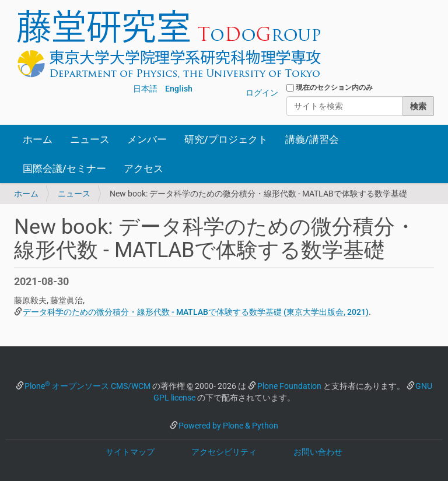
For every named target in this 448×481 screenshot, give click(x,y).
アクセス (143, 168)
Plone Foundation (289, 386)
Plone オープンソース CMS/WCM (87, 386)
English (179, 89)
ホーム (38, 139)
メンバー (147, 139)
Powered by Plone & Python (228, 426)
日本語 (145, 89)
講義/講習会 (312, 139)
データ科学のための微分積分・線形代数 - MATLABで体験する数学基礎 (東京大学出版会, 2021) (196, 312)
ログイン (262, 93)
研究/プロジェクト (226, 139)
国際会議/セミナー (64, 168)
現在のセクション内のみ (334, 87)
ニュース (90, 139)
